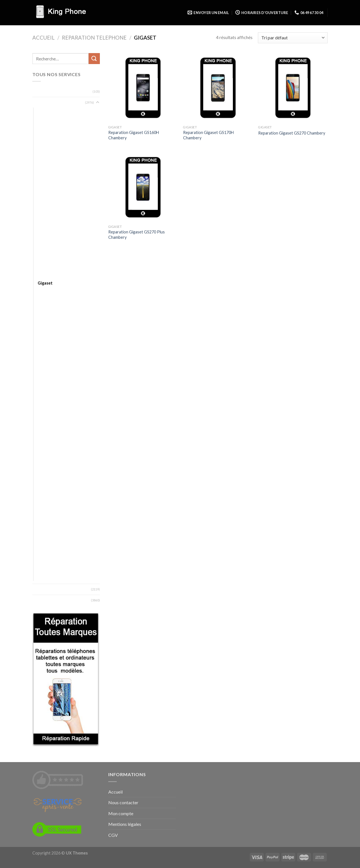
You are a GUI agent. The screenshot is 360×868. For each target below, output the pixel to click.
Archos (44, 153)
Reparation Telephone (94, 38)
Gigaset (45, 283)
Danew (44, 226)
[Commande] (293, 38)
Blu (40, 193)
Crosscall (46, 218)
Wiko (42, 552)
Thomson (46, 528)
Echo (42, 250)
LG (40, 381)
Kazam (44, 348)
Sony (42, 512)
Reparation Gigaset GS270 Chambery (292, 133)
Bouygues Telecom (55, 202)
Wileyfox (46, 561)
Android (45, 136)
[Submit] (94, 59)
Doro (43, 242)
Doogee (45, 234)
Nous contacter (123, 802)
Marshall (45, 397)
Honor (44, 316)
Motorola (46, 422)
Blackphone (48, 177)
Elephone (46, 259)
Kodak (43, 357)
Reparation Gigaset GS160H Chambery (134, 135)
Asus (42, 161)
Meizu (43, 405)
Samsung (46, 487)
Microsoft (47, 414)
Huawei (44, 340)
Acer (42, 112)
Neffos (44, 438)
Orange (45, 471)
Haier (42, 300)
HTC (42, 332)
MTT (42, 430)
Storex (44, 520)
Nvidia (43, 454)
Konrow (45, 365)
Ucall (42, 544)
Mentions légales (125, 824)
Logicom (45, 389)
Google (44, 291)
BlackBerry (47, 169)
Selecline (46, 495)
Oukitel (44, 479)
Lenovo (44, 373)
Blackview (46, 185)
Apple (43, 145)
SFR (41, 504)
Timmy (44, 536)
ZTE (41, 577)
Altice (43, 128)
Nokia (43, 446)
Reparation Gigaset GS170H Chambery (208, 135)
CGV (113, 835)
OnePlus (46, 463)
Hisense (45, 308)
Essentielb (47, 267)
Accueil (43, 38)
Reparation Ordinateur (54, 91)
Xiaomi (44, 569)
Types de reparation (52, 589)
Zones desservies (49, 600)
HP (40, 324)
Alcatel (44, 120)
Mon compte (121, 813)
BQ (41, 210)
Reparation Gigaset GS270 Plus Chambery (137, 235)
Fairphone (47, 275)
